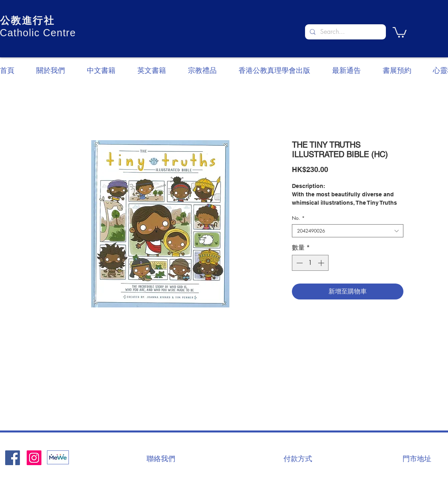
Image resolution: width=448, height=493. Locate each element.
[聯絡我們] (161, 458)
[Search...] (345, 32)
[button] (400, 32)
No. (298, 218)
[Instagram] (34, 458)
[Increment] (322, 263)
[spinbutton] (310, 263)
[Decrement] (299, 263)
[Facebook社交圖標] (13, 458)
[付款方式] (298, 458)
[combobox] (348, 231)
